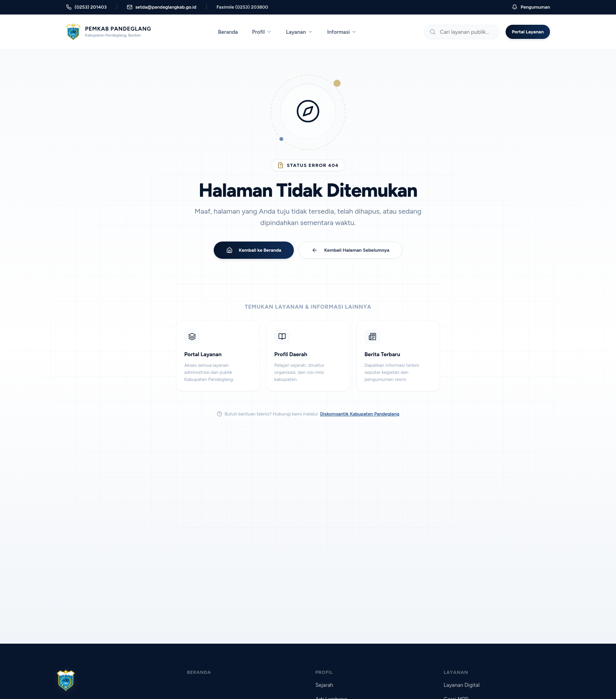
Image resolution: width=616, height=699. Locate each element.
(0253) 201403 (86, 7)
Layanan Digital (461, 685)
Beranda (228, 32)
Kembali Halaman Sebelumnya (350, 250)
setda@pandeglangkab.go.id (162, 7)
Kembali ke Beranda (254, 250)
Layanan (300, 32)
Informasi (342, 32)
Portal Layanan (528, 32)
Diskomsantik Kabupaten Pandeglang (360, 414)
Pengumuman (531, 7)
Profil (262, 32)
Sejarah (324, 685)
